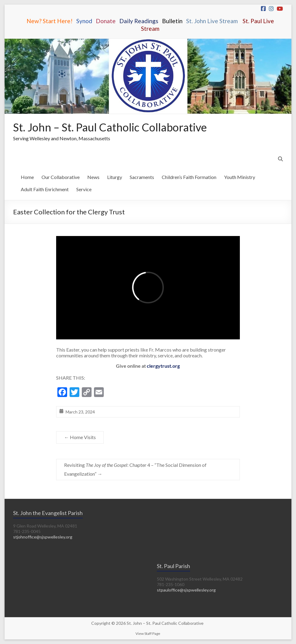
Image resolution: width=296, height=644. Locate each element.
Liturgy (115, 177)
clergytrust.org (163, 366)
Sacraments (142, 177)
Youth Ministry (240, 177)
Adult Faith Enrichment (45, 189)
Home (27, 177)
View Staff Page (148, 633)
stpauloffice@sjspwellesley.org (186, 590)
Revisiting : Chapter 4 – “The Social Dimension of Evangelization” (135, 469)
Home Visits (80, 437)
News (93, 177)
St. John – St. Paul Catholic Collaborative (110, 127)
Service (84, 189)
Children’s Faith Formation (189, 177)
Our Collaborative (61, 177)
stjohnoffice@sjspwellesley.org (43, 537)
